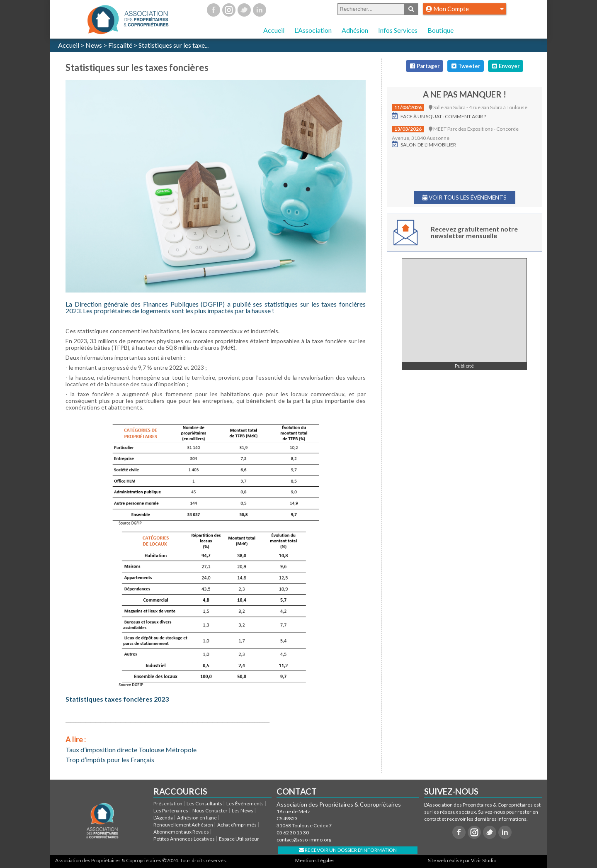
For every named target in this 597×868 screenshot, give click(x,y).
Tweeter (465, 66)
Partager (424, 66)
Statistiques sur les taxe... (174, 45)
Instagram (229, 10)
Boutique (440, 30)
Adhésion (355, 30)
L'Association (313, 30)
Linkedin (260, 10)
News (94, 45)
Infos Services (398, 30)
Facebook (214, 10)
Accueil (274, 30)
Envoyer (505, 66)
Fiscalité (120, 45)
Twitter (244, 10)
